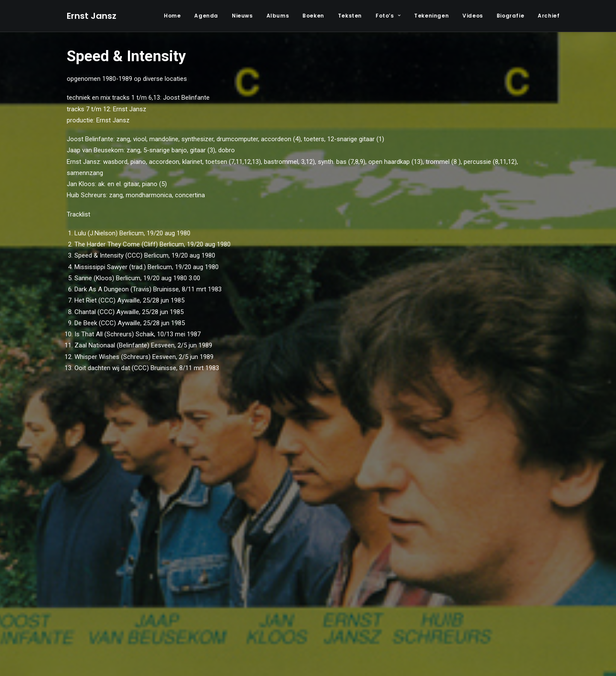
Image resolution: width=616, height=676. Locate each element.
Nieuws (242, 16)
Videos (473, 16)
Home (172, 16)
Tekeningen (431, 16)
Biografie (510, 16)
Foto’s (388, 16)
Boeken (313, 16)
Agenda (206, 16)
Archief (549, 16)
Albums (278, 16)
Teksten (350, 16)
